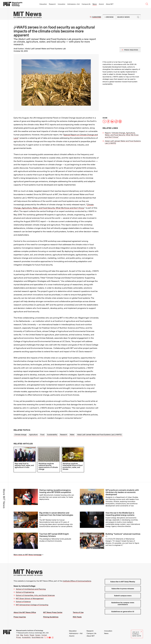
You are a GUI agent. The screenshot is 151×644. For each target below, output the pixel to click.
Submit (138, 17)
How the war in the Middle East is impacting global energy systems (120, 514)
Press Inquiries (20, 617)
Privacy (19, 637)
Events (26, 635)
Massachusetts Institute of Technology (30, 631)
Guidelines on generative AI (123, 612)
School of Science (23, 602)
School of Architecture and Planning (31, 589)
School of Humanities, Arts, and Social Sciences (35, 595)
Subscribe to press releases (123, 589)
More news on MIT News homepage (28, 555)
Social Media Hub (38, 637)
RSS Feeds (77, 617)
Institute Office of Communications (77, 581)
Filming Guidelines (51, 617)
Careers (38, 635)
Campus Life (86, 4)
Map (22, 635)
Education (43, 4)
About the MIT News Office (25, 612)
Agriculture (33, 435)
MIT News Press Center (53, 612)
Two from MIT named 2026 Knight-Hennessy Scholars (54, 535)
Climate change (20, 435)
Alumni (101, 4)
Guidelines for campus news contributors (123, 604)
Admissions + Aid (73, 4)
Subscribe (97, 17)
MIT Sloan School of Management (30, 598)
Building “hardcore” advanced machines (123, 534)
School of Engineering (25, 592)
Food (42, 435)
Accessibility (26, 637)
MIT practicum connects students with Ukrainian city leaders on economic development (122, 492)
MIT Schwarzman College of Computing (32, 605)
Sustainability (52, 435)
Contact (44, 635)
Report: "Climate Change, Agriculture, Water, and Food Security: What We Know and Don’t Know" (122, 135)
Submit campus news (123, 596)
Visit (18, 635)
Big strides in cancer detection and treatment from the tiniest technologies (56, 514)
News (95, 4)
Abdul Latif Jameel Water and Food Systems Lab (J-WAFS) (99, 435)
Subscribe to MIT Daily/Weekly (123, 582)
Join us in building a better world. (137, 634)
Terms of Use (78, 612)
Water (72, 435)
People (32, 635)
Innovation (61, 4)
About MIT (110, 4)
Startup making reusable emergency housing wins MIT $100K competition (55, 491)
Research (52, 4)
